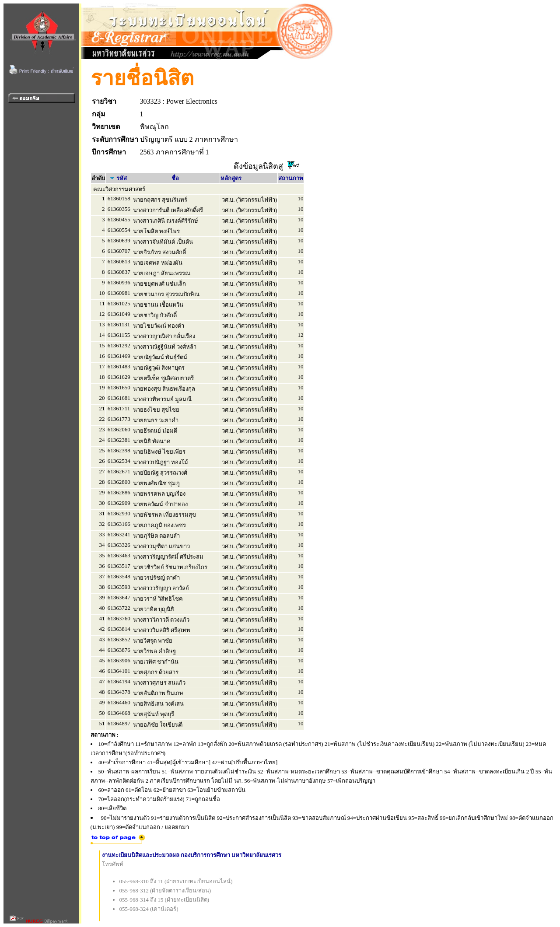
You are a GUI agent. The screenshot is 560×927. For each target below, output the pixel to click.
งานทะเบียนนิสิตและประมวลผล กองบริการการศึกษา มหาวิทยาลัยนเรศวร (192, 855)
